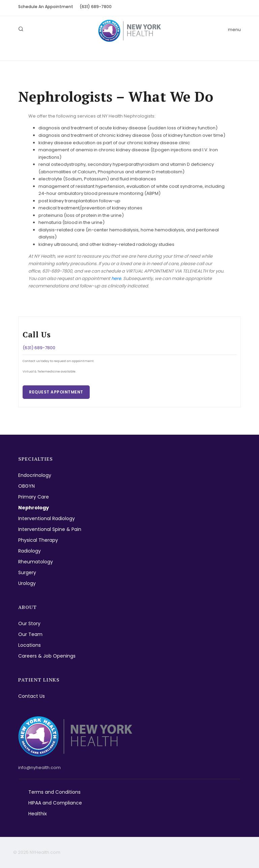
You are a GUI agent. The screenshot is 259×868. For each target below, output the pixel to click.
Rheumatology (36, 562)
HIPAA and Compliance (55, 803)
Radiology (30, 551)
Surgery (27, 572)
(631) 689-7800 (96, 7)
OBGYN (26, 486)
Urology (27, 583)
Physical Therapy (38, 540)
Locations (30, 645)
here (116, 278)
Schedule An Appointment (46, 7)
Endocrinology (35, 475)
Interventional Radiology (47, 518)
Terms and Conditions (54, 792)
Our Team (30, 634)
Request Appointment (56, 392)
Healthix (38, 814)
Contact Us (32, 696)
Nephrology (34, 508)
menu (234, 30)
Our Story (29, 623)
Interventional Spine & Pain (50, 529)
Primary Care (34, 497)
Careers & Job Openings (47, 656)
